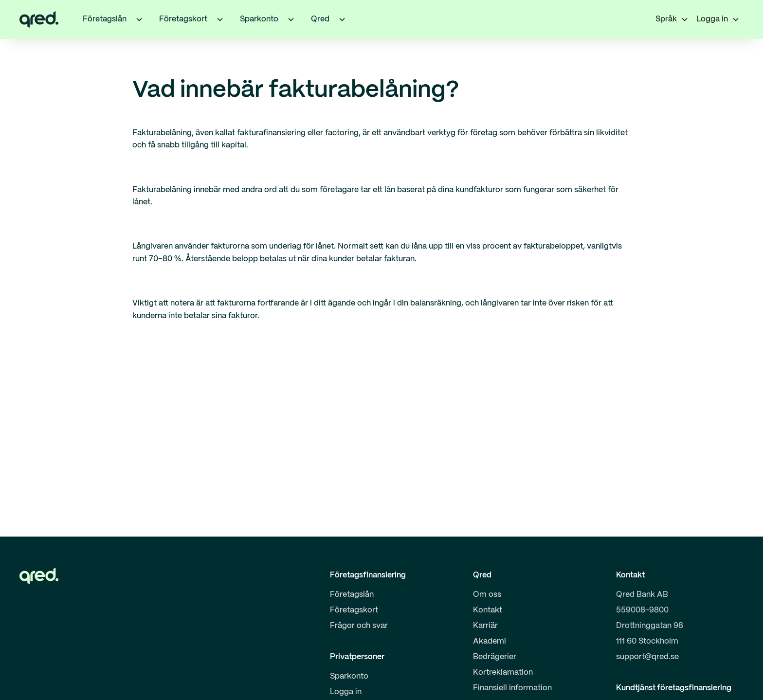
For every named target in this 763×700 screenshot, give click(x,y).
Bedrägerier (495, 657)
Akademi (490, 641)
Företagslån (352, 595)
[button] (139, 19)
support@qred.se (647, 657)
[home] (39, 19)
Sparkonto (349, 676)
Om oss (487, 595)
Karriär (485, 626)
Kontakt (488, 610)
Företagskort (354, 610)
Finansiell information (512, 688)
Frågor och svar (359, 626)
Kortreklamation (503, 673)
